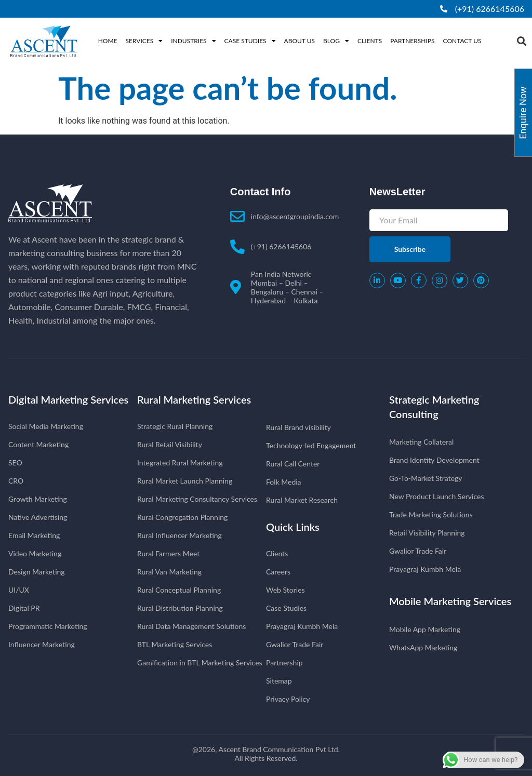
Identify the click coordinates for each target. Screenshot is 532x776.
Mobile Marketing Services (450, 601)
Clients (370, 41)
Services (144, 41)
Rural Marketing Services (194, 399)
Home (108, 41)
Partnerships (412, 41)
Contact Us (462, 41)
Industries (193, 41)
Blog (336, 41)
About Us (300, 41)
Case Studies (250, 41)
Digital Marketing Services (68, 399)
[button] (521, 41)
